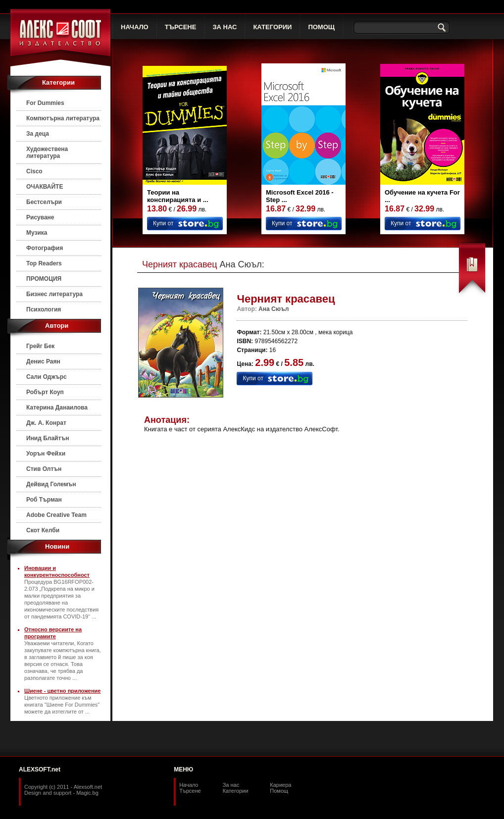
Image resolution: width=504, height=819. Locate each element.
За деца (38, 134)
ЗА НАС (225, 27)
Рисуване (40, 217)
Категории (236, 791)
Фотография (45, 248)
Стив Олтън (44, 469)
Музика (37, 233)
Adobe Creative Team (56, 515)
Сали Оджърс (47, 377)
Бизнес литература (54, 294)
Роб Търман (44, 500)
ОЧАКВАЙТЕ (45, 187)
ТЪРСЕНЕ (181, 27)
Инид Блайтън (48, 438)
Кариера (280, 785)
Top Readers (44, 263)
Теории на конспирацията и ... (178, 196)
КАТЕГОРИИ (272, 27)
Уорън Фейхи (46, 454)
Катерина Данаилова (57, 408)
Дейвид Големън (51, 484)
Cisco (34, 171)
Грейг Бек (40, 346)
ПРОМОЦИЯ (44, 279)
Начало (189, 785)
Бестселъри (44, 202)
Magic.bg (87, 793)
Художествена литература (47, 153)
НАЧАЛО (135, 27)
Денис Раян (43, 361)
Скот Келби (43, 530)
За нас (231, 785)
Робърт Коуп (45, 392)
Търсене (190, 791)
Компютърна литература (63, 118)
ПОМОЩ (321, 27)
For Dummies (45, 103)
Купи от (163, 223)
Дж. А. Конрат (46, 423)
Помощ (279, 791)
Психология (44, 309)
